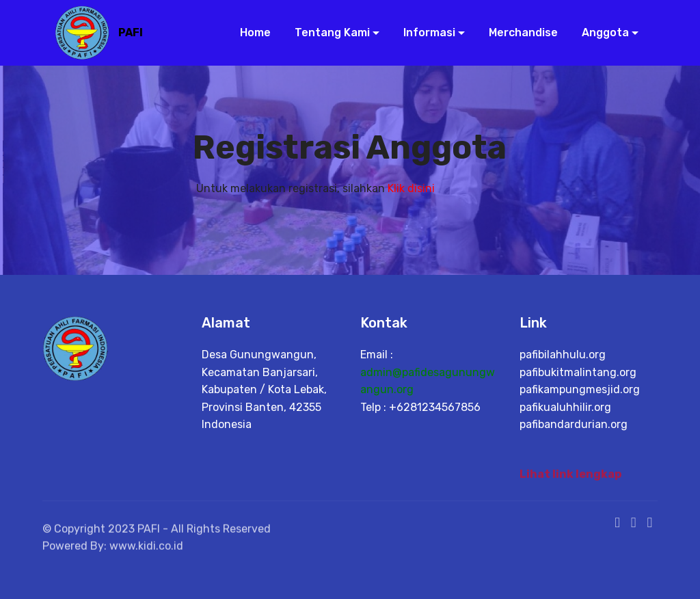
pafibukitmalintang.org (578, 372)
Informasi (424, 32)
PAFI (131, 32)
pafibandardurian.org (574, 424)
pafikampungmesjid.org (580, 389)
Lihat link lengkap (570, 477)
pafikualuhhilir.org (565, 407)
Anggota (600, 32)
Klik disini (411, 188)
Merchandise (518, 32)
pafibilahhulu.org (563, 355)
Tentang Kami (327, 32)
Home (250, 32)
